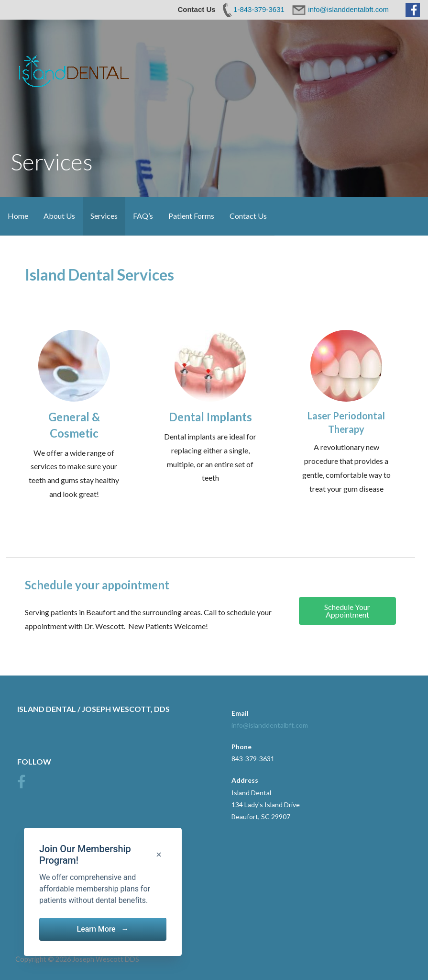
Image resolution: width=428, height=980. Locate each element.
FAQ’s (143, 216)
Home (18, 216)
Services (104, 216)
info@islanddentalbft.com (270, 725)
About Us (59, 216)
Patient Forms (191, 216)
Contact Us (248, 216)
